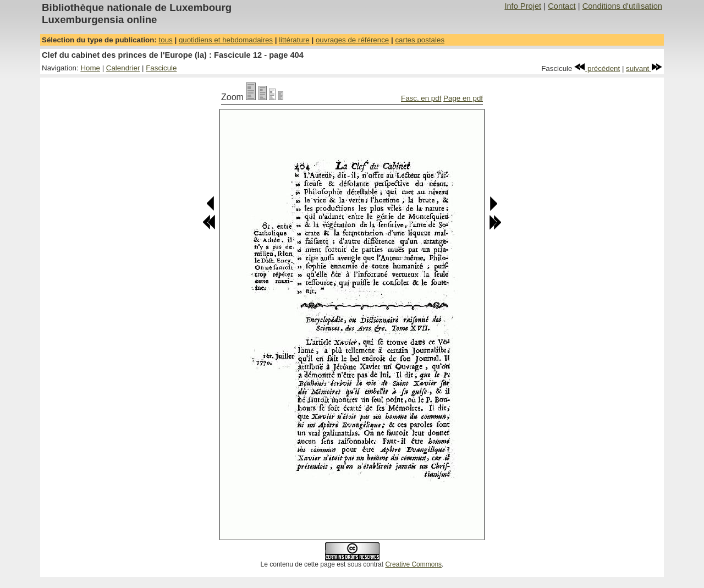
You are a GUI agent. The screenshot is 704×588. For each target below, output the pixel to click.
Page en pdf (463, 98)
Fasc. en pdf (421, 98)
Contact (562, 6)
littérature (294, 40)
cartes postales (420, 40)
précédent (597, 68)
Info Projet (523, 6)
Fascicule (161, 68)
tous (166, 40)
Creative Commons (413, 564)
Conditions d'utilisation (622, 6)
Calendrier (123, 68)
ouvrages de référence (352, 40)
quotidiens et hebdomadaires (226, 40)
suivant (644, 68)
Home (90, 68)
